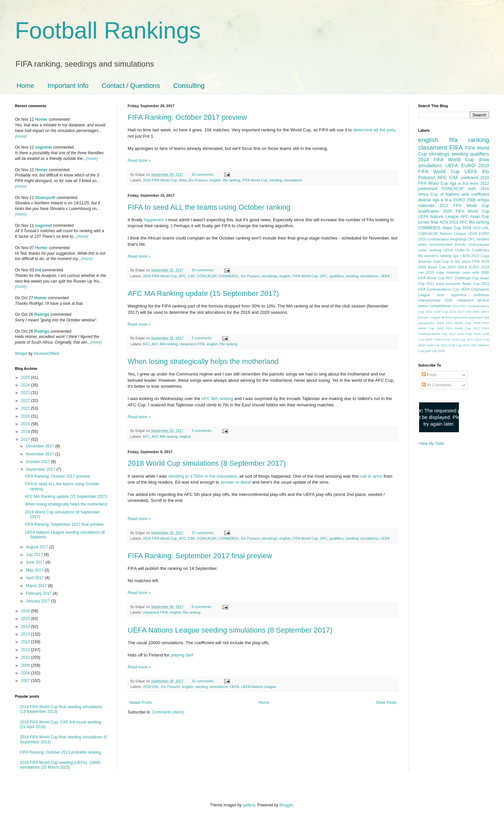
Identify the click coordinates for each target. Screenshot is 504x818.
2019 (26, 424)
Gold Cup (441, 261)
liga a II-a (459, 183)
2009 (26, 665)
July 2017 (35, 555)
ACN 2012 (449, 222)
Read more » (139, 161)
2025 (26, 377)
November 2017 (41, 454)
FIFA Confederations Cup (439, 289)
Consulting (189, 86)
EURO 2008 (464, 200)
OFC (324, 276)
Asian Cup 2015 (442, 267)
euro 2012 (480, 183)
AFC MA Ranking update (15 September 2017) (203, 293)
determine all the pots (374, 130)
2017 (26, 440)
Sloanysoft (45, 198)
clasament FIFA (192, 344)
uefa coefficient (475, 194)
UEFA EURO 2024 (473, 267)
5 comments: (202, 338)
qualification (429, 211)
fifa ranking (232, 180)
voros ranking (430, 250)
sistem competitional (434, 306)
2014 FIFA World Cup (446, 160)
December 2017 (41, 446)
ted (38, 270)
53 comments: (203, 174)
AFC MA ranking (165, 344)
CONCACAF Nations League (442, 234)
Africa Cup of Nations (439, 194)
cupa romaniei (448, 272)
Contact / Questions (131, 86)
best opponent (452, 295)
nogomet (44, 147)
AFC (182, 276)
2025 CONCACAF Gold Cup (445, 340)
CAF (191, 276)
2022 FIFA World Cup (464, 206)
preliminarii (428, 189)
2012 (26, 642)
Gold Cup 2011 (437, 345)
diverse (425, 200)
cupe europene (448, 284)
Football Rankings (108, 31)
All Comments (437, 385)
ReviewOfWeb (46, 354)
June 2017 (36, 562)
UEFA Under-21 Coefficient (466, 250)
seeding (276, 180)
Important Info (68, 86)
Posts (429, 375)
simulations (293, 180)
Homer (41, 119)
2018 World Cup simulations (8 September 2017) (207, 463)
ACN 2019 (474, 340)
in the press (461, 261)
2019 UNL (151, 687)
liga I (457, 256)
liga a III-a (442, 200)
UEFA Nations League (259, 687)
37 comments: (203, 533)
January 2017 (38, 601)
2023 (26, 393)
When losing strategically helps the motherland (203, 361)
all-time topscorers (454, 317)
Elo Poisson (198, 180)
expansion (476, 317)
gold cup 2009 (435, 351)
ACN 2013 (471, 256)
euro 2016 (479, 189)
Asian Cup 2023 (476, 284)
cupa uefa (470, 272)
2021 (26, 408)
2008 (26, 673)
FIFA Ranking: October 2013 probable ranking (60, 752)
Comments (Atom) (168, 712)
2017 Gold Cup (460, 334)
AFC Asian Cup (475, 217)
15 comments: (203, 681)
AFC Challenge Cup (462, 278)
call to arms (371, 476)
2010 (26, 657)
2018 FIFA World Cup (160, 180)
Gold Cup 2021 (459, 345)
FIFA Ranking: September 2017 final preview (200, 556)
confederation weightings (447, 239)
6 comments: (202, 607)
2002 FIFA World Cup (454, 328)
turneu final (428, 222)
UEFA (385, 276)
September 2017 (41, 469)
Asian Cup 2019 (457, 228)
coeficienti (469, 178)
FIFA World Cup (255, 180)
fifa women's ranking (435, 256)
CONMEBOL (229, 276)
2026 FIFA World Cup (466, 211)
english (215, 180)
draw (183, 180)
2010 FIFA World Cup (454, 169)
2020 (26, 416)
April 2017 (35, 578)
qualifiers (336, 276)
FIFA (476, 261)
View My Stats (432, 443)
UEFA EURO (460, 166)
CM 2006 (473, 312)
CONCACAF (206, 276)
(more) (21, 136)
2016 (26, 611)
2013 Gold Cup (437, 312)
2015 (26, 619)
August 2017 (38, 547)
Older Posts (386, 703)
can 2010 (426, 272)
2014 (26, 627)
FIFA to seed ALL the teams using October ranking (209, 207)
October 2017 (38, 462)
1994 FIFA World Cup (454, 323)
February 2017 (39, 593)
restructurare (479, 244)
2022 (26, 401)
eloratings (270, 276)
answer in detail (236, 482)
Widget (22, 354)
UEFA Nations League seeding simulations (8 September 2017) (230, 630)
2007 (26, 681)
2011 (26, 650)
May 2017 (35, 570)
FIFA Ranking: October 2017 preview (187, 117)
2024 (26, 385)
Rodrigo (42, 314)
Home (25, 86)
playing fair (181, 655)
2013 (26, 634)
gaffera (249, 805)
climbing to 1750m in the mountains (202, 476)
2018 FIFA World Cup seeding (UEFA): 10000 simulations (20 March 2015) (60, 765)
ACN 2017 (457, 312)
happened (153, 220)
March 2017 (37, 586)
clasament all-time (473, 300)
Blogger (286, 805)
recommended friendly (448, 244)
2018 (26, 432)
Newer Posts (141, 703)
